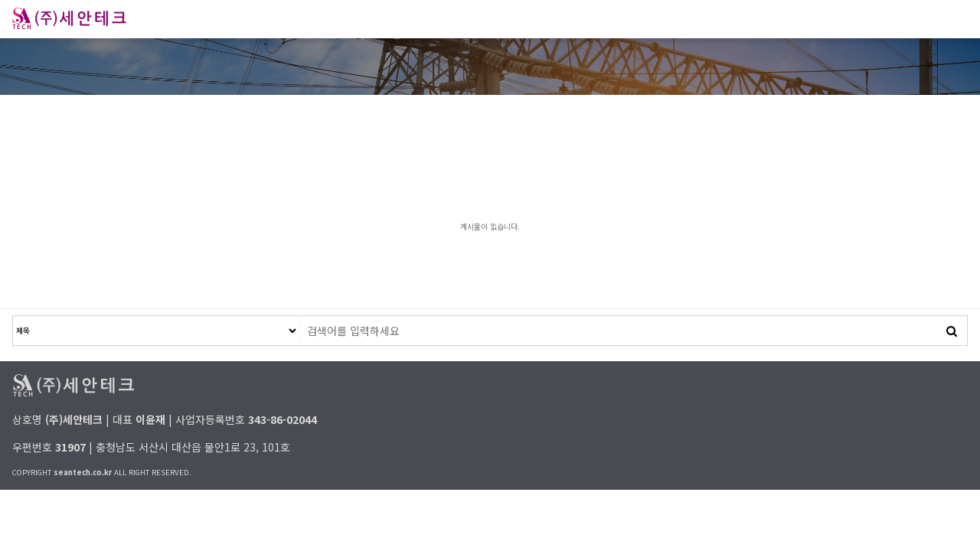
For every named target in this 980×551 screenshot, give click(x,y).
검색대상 (13, 316)
